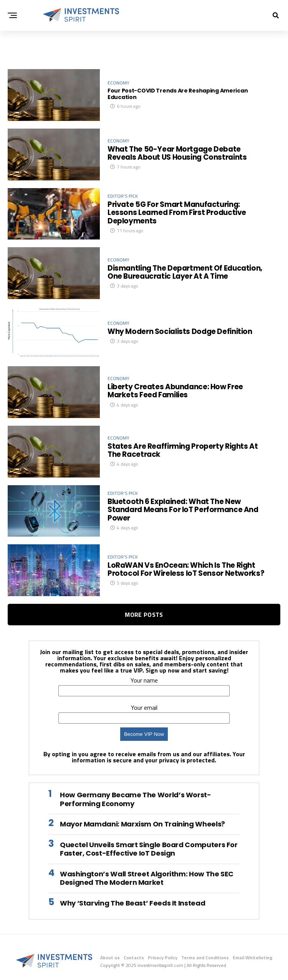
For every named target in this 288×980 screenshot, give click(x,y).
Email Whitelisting (253, 958)
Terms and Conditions (205, 958)
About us (110, 958)
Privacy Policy (163, 958)
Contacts (134, 958)
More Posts (144, 615)
